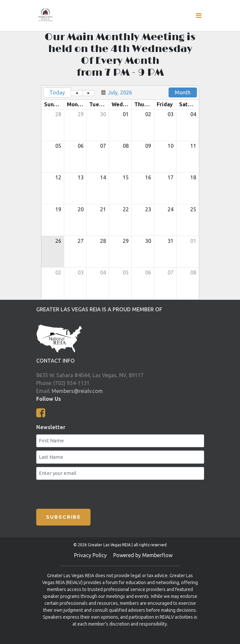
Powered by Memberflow (143, 555)
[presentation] (109, 493)
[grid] (120, 193)
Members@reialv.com (77, 391)
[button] (77, 93)
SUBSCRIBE (63, 517)
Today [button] (57, 92)
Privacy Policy (90, 555)
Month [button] (183, 92)
